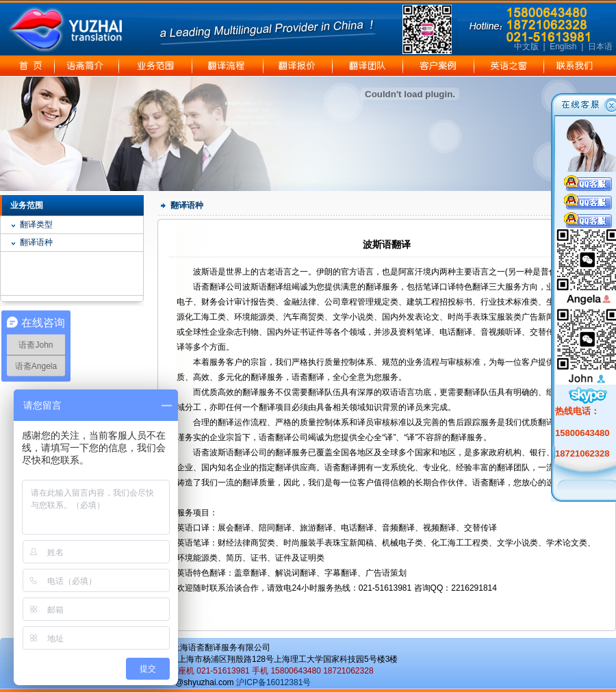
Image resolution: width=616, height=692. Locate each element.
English (563, 47)
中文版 (526, 47)
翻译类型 (36, 225)
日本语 (600, 47)
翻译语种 (36, 242)
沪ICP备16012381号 (273, 682)
